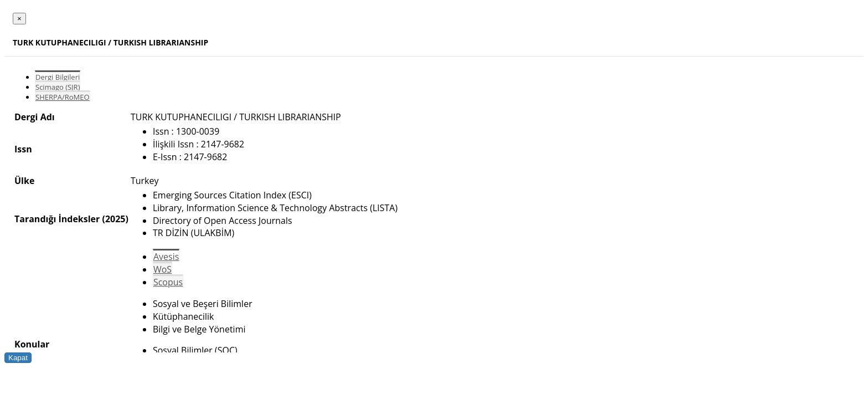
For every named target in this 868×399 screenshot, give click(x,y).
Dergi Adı (35, 117)
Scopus (168, 282)
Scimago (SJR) (58, 87)
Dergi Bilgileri (58, 77)
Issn (23, 149)
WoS (162, 269)
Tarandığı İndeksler (57, 219)
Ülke (24, 181)
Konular (32, 344)
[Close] (19, 19)
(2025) (115, 219)
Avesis (166, 257)
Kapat (18, 358)
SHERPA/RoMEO (63, 97)
